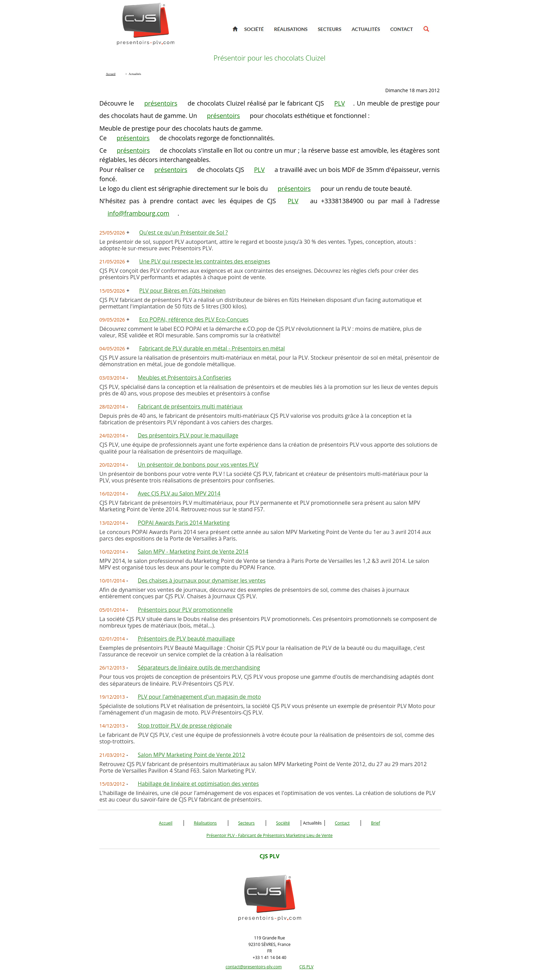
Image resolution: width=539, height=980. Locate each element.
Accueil (166, 823)
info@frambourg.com (139, 213)
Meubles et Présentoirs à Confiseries (185, 378)
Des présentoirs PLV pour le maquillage (188, 435)
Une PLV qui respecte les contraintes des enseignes (205, 261)
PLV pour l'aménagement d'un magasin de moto (199, 697)
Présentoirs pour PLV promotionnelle (185, 610)
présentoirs (161, 103)
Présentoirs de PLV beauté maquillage (186, 639)
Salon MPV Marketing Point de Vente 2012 (191, 755)
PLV (339, 103)
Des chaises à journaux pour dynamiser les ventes (202, 580)
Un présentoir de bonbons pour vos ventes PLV (198, 465)
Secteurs (246, 823)
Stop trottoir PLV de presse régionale (185, 726)
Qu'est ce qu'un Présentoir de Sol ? (184, 232)
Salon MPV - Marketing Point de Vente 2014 (193, 552)
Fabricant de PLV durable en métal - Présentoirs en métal (212, 348)
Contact (342, 823)
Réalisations (205, 823)
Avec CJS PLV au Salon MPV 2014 (179, 493)
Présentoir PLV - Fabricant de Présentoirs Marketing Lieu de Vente (269, 835)
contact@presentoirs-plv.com (254, 967)
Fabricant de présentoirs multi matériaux (190, 406)
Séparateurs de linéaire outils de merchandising (199, 667)
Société (283, 823)
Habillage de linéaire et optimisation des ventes (198, 784)
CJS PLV (306, 967)
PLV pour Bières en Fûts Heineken (183, 291)
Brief (375, 823)
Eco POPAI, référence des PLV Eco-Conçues (194, 319)
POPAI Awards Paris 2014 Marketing (184, 523)
